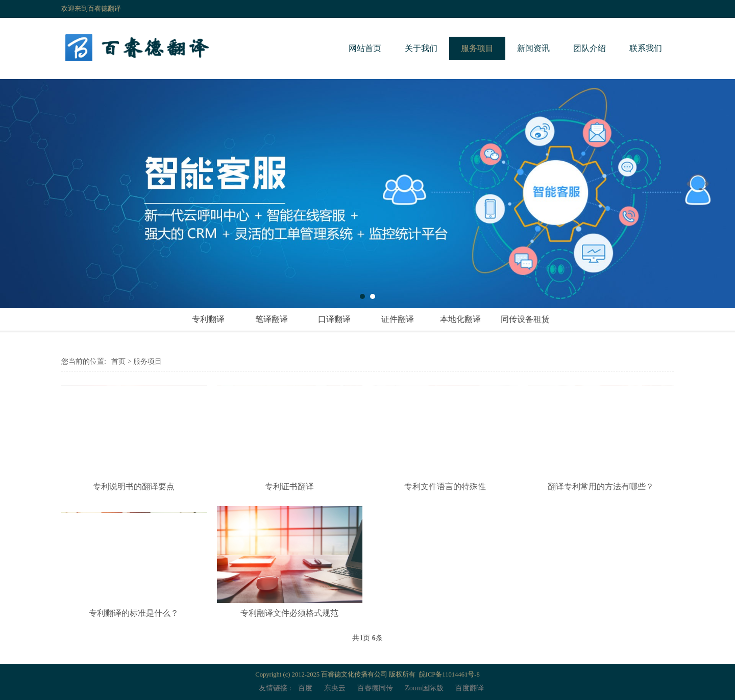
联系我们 (646, 48)
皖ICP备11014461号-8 (449, 674)
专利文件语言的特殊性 (445, 486)
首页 (118, 361)
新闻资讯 (533, 48)
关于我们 (421, 48)
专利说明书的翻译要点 (134, 486)
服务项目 (477, 48)
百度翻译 (470, 688)
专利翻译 (208, 319)
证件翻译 (398, 319)
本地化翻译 (460, 319)
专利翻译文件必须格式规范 (289, 613)
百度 (305, 688)
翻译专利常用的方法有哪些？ (601, 486)
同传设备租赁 (525, 319)
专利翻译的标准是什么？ (134, 613)
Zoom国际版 (424, 688)
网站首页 (365, 48)
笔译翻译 (272, 319)
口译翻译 (334, 319)
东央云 (335, 688)
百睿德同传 (375, 688)
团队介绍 (590, 48)
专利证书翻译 (289, 486)
